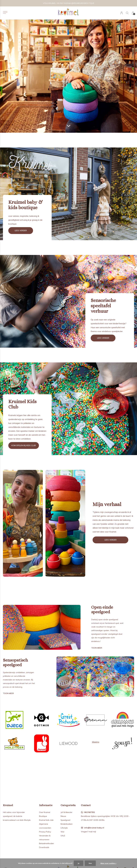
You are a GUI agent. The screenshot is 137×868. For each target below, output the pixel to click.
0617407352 (90, 812)
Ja (79, 863)
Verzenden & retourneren (45, 838)
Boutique (43, 816)
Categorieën (68, 805)
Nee (90, 863)
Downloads (44, 847)
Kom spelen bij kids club (24, 445)
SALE (63, 836)
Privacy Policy (45, 832)
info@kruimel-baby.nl (94, 828)
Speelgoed (65, 820)
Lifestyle (64, 828)
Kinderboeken (67, 824)
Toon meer (97, 648)
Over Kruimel (45, 812)
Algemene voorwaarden (45, 826)
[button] (5, 12)
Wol (62, 832)
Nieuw (63, 816)
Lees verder (21, 230)
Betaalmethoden (46, 843)
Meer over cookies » (108, 863)
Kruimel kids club (46, 820)
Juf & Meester (66, 812)
